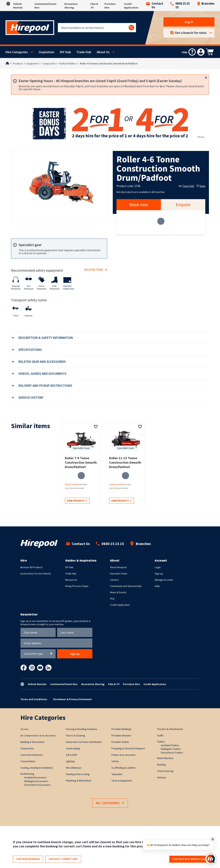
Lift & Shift (71, 755)
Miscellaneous (74, 768)
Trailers (161, 742)
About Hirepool (118, 567)
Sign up (159, 574)
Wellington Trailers (171, 749)
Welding (161, 765)
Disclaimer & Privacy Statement (73, 699)
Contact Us (155, 6)
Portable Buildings (122, 729)
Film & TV (114, 684)
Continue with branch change (191, 859)
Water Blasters (165, 758)
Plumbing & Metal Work (79, 781)
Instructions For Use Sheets (36, 574)
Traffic (160, 735)
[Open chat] (211, 859)
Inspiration (47, 52)
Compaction (49, 63)
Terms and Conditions (34, 699)
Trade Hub (84, 52)
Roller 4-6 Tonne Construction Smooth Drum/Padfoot (109, 63)
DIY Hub (65, 52)
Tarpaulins (117, 774)
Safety (115, 761)
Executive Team (119, 574)
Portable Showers (121, 735)
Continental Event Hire (64, 684)
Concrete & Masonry (32, 755)
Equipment (33, 63)
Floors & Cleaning (76, 735)
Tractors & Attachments (170, 729)
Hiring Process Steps (77, 586)
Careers (114, 580)
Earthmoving (27, 774)
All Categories (110, 803)
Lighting (70, 761)
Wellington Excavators (36, 781)
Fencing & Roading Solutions (82, 729)
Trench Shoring (165, 771)
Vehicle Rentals (37, 684)
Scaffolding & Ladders (124, 768)
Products (18, 63)
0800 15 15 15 (180, 6)
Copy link (186, 186)
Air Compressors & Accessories (38, 735)
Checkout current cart (63, 859)
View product (77, 501)
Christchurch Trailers (172, 753)
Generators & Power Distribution (84, 742)
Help (157, 586)
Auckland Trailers (170, 745)
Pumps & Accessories (124, 755)
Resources (71, 580)
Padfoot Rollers (68, 63)
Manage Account (164, 580)
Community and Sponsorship (126, 586)
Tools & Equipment (122, 781)
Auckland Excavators (35, 777)
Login (158, 567)
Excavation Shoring (93, 684)
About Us (103, 52)
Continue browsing (28, 859)
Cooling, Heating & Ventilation (37, 768)
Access (25, 729)
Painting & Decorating (78, 774)
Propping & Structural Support (128, 748)
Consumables (28, 761)
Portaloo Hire (131, 684)
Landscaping (73, 748)
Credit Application (120, 605)
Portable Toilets (120, 742)
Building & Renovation (32, 742)
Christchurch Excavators (37, 785)
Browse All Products (32, 567)
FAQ (112, 599)
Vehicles (162, 777)
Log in (189, 22)
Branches (206, 4)
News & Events (118, 592)
